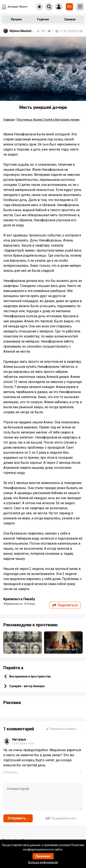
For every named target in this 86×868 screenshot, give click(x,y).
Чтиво (31, 604)
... (81, 772)
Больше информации (43, 862)
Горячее (43, 19)
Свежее (70, 19)
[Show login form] (59, 7)
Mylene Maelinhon (22, 31)
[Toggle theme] (39, 7)
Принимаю (43, 856)
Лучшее (16, 19)
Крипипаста (14, 604)
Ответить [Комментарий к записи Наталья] (11, 772)
